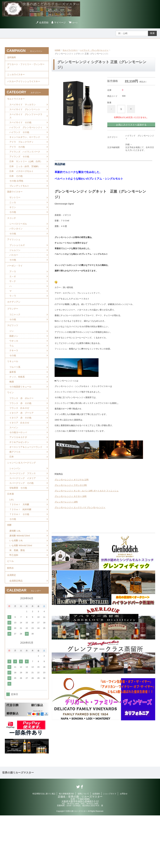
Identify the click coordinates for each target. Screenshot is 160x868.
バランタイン (16, 250)
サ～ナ (13, 306)
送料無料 (12, 58)
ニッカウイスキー (17, 78)
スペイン (14, 464)
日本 (12, 498)
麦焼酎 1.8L (16, 578)
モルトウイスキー (71, 50)
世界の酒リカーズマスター (18, 825)
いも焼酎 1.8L (17, 589)
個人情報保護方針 (66, 846)
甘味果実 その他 (19, 532)
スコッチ (12, 238)
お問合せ (124, 846)
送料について (83, 846)
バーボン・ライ (15, 290)
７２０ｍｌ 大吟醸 (20, 550)
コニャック (15, 343)
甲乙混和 (14, 604)
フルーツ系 (15, 400)
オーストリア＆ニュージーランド (26, 486)
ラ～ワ (13, 322)
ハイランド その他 (20, 143)
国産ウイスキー (15, 210)
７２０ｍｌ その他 (20, 560)
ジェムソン (15, 273)
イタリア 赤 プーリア (22, 449)
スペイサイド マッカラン (23, 111)
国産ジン (14, 366)
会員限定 (12, 627)
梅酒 (12, 415)
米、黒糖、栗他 (18, 599)
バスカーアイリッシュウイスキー (25, 86)
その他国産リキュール (21, 420)
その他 (13, 232)
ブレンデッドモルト (20, 203)
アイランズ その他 (20, 169)
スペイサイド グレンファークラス (26, 123)
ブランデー (13, 337)
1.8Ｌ (12, 545)
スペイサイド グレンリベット (26, 116)
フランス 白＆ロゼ (20, 444)
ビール (11, 611)
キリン (13, 226)
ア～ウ (13, 296)
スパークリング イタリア (23, 522)
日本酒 (11, 539)
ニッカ (13, 221)
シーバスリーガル (19, 245)
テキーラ (14, 382)
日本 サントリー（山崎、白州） (25, 176)
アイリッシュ (14, 261)
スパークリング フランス (23, 517)
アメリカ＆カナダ (19, 474)
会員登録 (42, 22)
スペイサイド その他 (21, 129)
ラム (12, 377)
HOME (58, 50)
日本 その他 (16, 193)
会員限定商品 (16, 633)
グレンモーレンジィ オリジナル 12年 (72, 480)
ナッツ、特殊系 (18, 410)
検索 (152, 33)
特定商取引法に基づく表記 (44, 846)
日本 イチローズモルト (22, 188)
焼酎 (10, 572)
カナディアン (14, 328)
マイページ (59, 22)
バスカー (14, 278)
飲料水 (11, 619)
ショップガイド (110, 846)
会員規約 (96, 846)
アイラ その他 (18, 159)
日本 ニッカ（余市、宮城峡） (26, 183)
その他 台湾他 (17, 198)
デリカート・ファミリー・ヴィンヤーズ (26, 68)
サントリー (15, 216)
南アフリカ (15, 493)
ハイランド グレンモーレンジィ (97, 50)
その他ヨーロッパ (19, 469)
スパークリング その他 (22, 527)
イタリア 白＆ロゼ (20, 459)
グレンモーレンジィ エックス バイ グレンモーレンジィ (80, 507)
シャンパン (15, 511)
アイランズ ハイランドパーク (26, 164)
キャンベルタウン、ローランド (26, 148)
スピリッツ (13, 355)
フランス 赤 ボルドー (22, 433)
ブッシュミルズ (18, 268)
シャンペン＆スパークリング (22, 505)
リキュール (13, 393)
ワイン (11, 427)
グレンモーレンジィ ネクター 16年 (71, 496)
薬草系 (13, 405)
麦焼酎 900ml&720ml (20, 584)
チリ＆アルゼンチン (20, 479)
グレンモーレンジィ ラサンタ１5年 (71, 485)
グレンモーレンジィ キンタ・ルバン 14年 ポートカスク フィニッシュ (87, 491)
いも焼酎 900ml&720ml (22, 594)
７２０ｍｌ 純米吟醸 (21, 555)
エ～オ (13, 301)
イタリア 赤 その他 (21, 454)
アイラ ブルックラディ (22, 153)
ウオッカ (14, 371)
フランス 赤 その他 (21, 438)
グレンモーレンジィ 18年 (66, 502)
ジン (12, 361)
